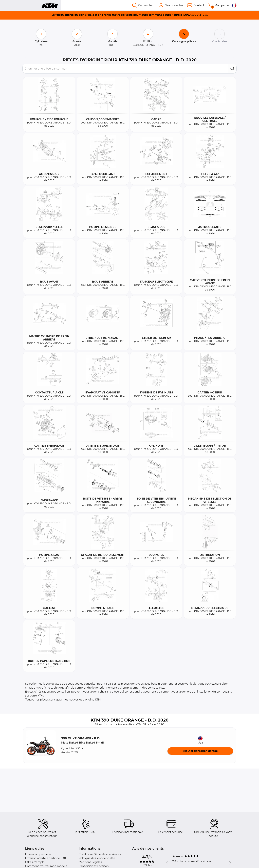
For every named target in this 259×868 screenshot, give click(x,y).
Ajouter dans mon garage (200, 751)
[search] (232, 69)
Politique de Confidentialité (97, 858)
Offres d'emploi (35, 862)
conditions (201, 15)
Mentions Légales (90, 862)
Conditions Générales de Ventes (100, 854)
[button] (41, 745)
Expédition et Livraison (94, 866)
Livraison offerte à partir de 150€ (46, 858)
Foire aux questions (38, 854)
